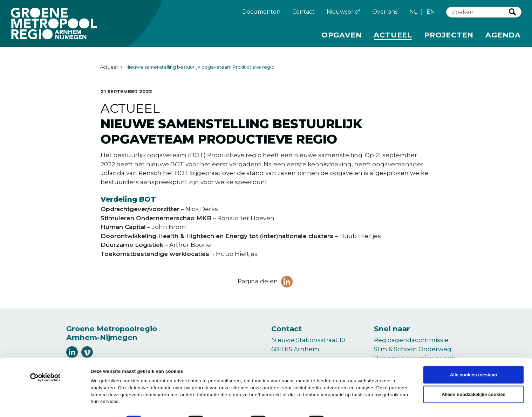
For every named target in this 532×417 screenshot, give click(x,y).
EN (431, 15)
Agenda (503, 38)
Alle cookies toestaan (474, 356)
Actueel (394, 37)
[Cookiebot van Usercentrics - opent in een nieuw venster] (45, 361)
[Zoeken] (478, 15)
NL (413, 15)
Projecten (449, 37)
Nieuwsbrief (343, 14)
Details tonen (316, 403)
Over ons (385, 14)
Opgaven (342, 37)
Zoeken (512, 15)
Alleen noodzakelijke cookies (473, 376)
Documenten (261, 14)
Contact (303, 14)
